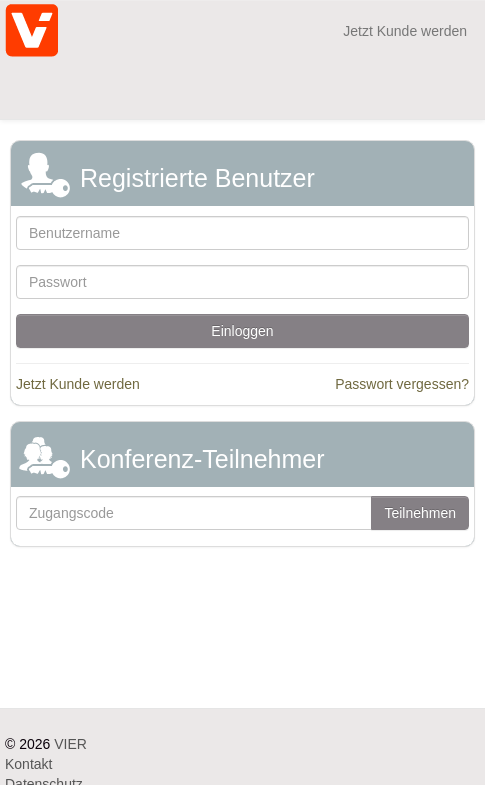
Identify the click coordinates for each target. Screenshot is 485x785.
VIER (70, 744)
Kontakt (28, 764)
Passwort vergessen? (402, 384)
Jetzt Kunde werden (405, 31)
